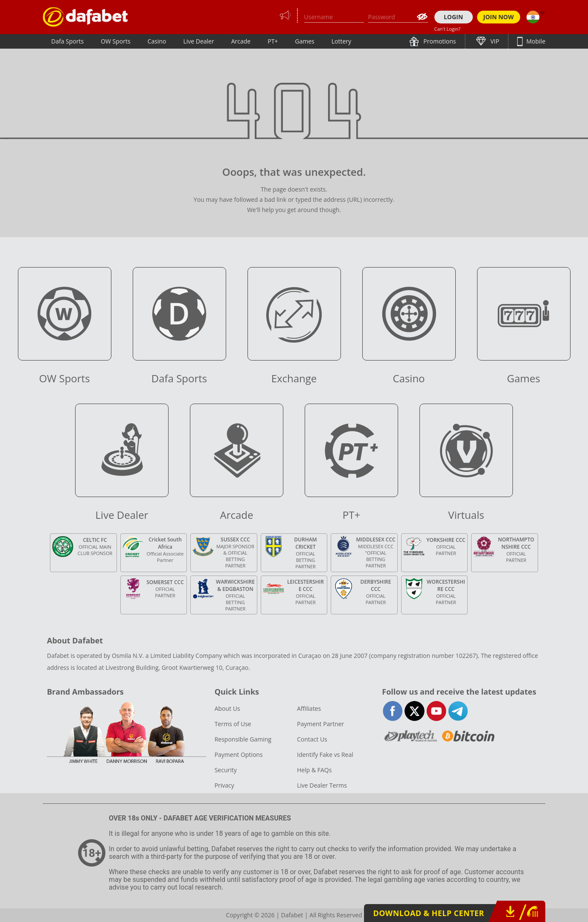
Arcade (241, 41)
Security (226, 770)
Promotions (439, 41)
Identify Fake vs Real (325, 755)
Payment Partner (320, 724)
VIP (494, 41)
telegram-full (458, 711)
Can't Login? (448, 29)
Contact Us (312, 739)
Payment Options (239, 755)
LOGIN (453, 17)
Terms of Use (233, 724)
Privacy (224, 785)
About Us (227, 708)
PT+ (273, 41)
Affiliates (309, 708)
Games (304, 41)
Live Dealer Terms (322, 785)
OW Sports (116, 41)
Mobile (535, 41)
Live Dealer (198, 41)
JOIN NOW (499, 17)
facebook (393, 711)
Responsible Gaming (243, 739)
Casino (157, 41)
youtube (436, 711)
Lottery (341, 41)
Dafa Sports (67, 41)
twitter (415, 711)
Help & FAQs (314, 770)
